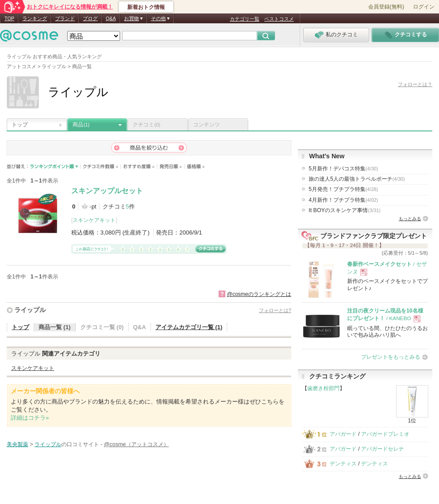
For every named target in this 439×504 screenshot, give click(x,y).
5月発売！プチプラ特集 (343, 189)
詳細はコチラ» (30, 418)
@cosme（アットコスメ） (136, 444)
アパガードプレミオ (385, 434)
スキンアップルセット (107, 191)
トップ (20, 125)
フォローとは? (275, 310)
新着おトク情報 (146, 7)
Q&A (111, 18)
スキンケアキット (94, 220)
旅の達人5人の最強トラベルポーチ (357, 179)
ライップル (30, 310)
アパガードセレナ (383, 449)
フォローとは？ (415, 84)
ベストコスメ (279, 19)
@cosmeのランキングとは (259, 294)
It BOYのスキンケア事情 (344, 210)
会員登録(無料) (386, 7)
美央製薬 (17, 444)
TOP (9, 18)
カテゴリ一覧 (245, 19)
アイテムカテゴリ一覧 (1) (189, 327)
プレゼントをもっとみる (391, 357)
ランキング (35, 18)
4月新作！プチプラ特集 (343, 200)
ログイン (424, 7)
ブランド (65, 18)
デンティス (343, 464)
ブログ (90, 18)
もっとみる (410, 219)
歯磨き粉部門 (323, 388)
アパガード (343, 434)
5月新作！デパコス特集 (343, 169)
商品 (81, 125)
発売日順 (171, 167)
